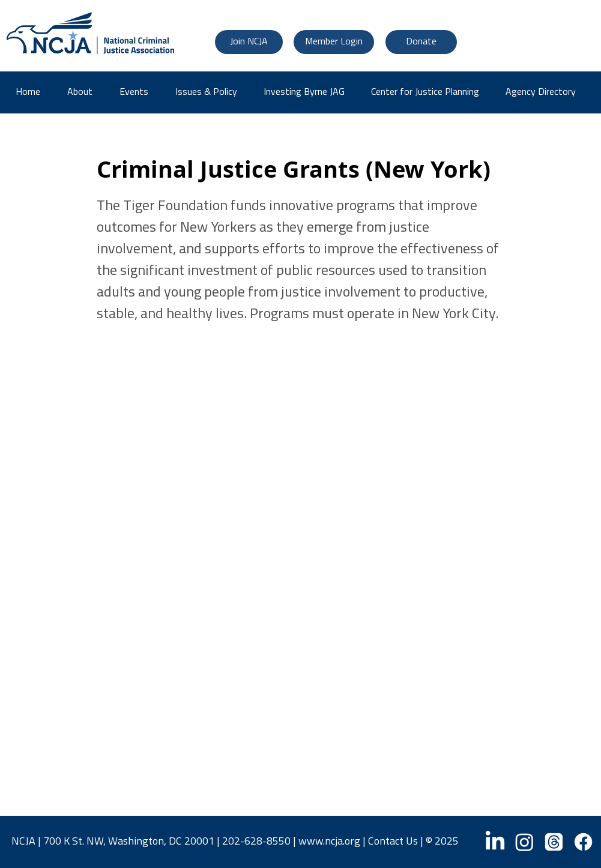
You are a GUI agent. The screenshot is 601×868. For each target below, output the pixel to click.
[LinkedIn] (495, 842)
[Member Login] (334, 42)
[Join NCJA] (249, 42)
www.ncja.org (329, 842)
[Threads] (554, 842)
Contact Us (393, 842)
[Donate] (421, 42)
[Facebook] (583, 842)
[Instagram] (524, 842)
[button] (545, 92)
